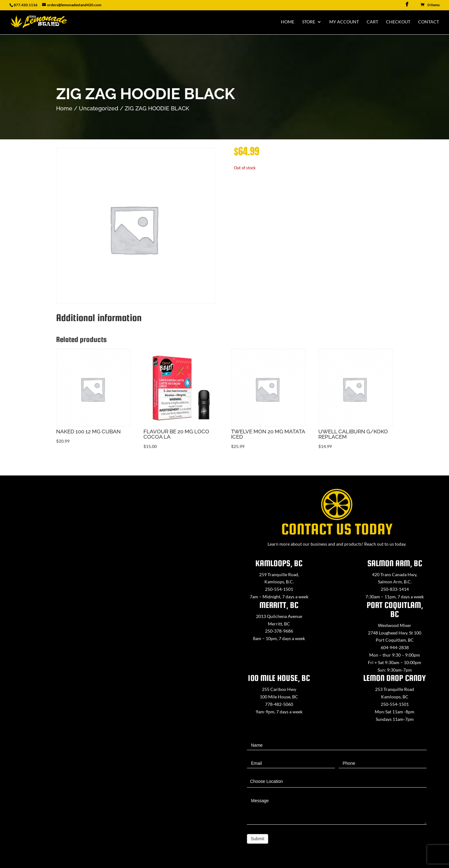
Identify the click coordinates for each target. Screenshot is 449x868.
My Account (344, 22)
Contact (429, 22)
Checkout (398, 22)
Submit (258, 839)
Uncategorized (99, 108)
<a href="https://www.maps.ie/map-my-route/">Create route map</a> (112, 645)
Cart (372, 22)
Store (309, 22)
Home (288, 22)
